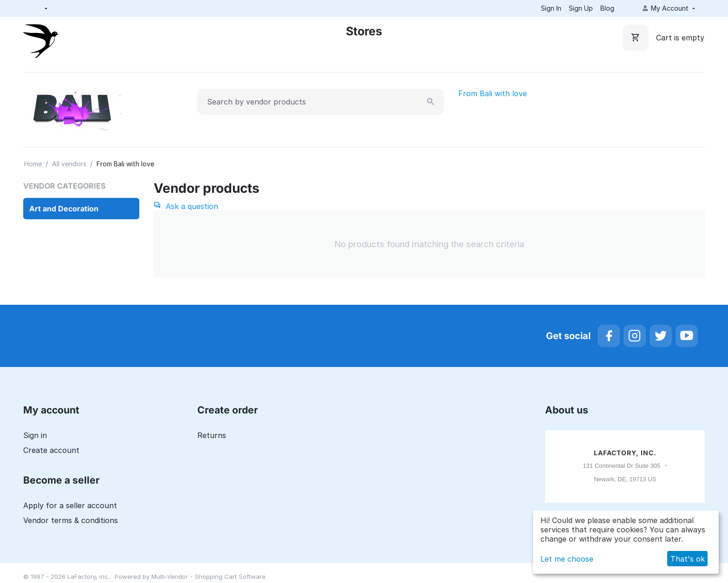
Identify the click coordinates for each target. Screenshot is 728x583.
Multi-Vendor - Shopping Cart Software (208, 576)
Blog (607, 8)
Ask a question (186, 206)
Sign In (551, 8)
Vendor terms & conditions (71, 520)
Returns (212, 435)
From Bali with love (493, 93)
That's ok (688, 559)
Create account (51, 450)
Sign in (35, 435)
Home (33, 164)
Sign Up (581, 8)
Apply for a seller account (70, 505)
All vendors (69, 164)
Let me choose (567, 559)
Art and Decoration (64, 209)
